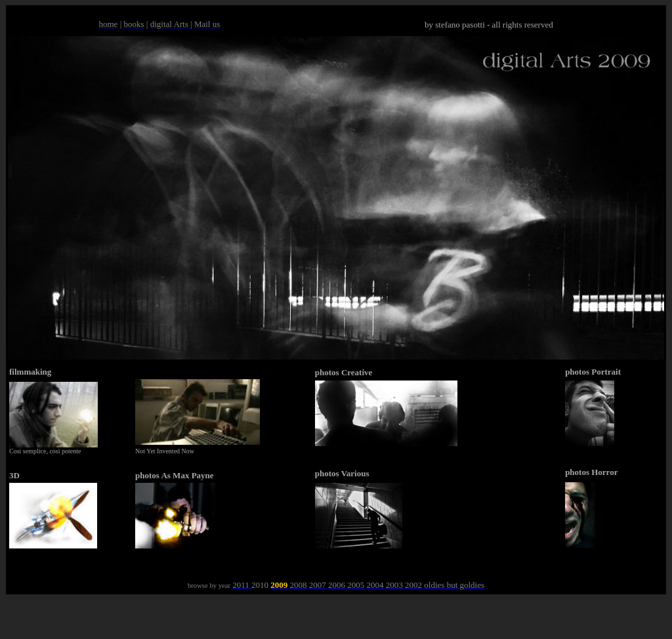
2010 (260, 585)
